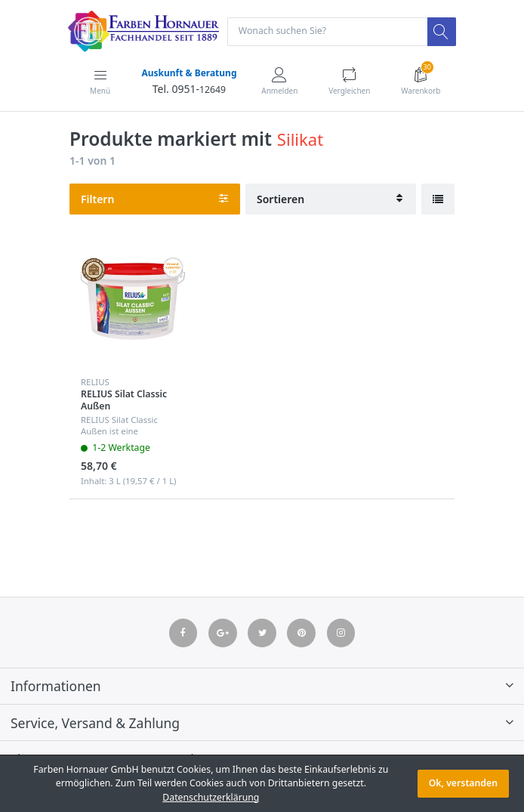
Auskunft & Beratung (189, 73)
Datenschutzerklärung (211, 797)
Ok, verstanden (463, 783)
